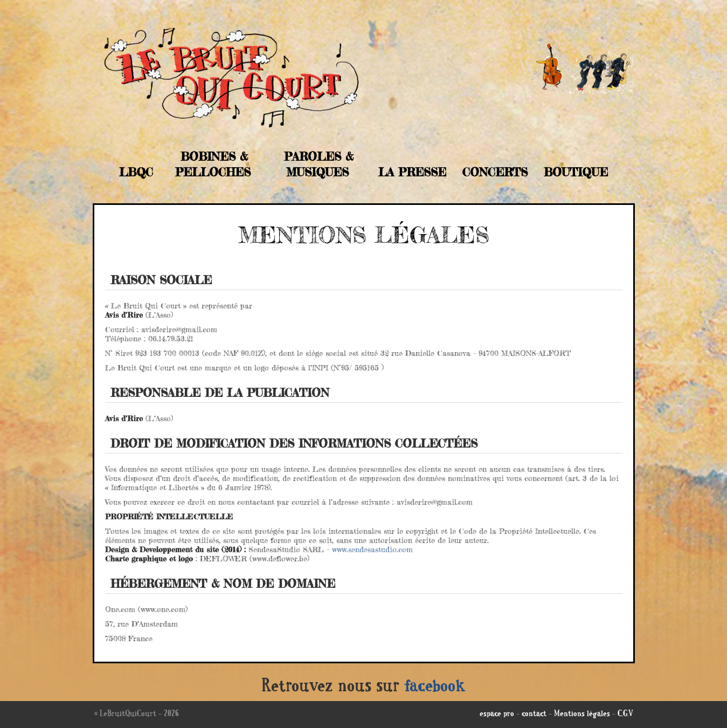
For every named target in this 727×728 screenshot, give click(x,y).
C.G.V (625, 715)
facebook (435, 688)
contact (534, 715)
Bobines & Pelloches (213, 164)
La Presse (412, 172)
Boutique (576, 172)
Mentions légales (582, 715)
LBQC (136, 172)
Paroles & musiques (319, 164)
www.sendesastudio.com (372, 549)
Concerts (495, 172)
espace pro (497, 715)
